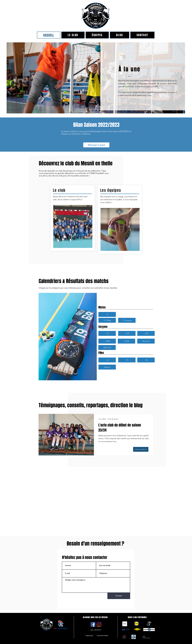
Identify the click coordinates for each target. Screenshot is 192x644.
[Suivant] (181, 78)
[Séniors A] (146, 341)
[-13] (107, 333)
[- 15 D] (127, 333)
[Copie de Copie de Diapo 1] (99, 110)
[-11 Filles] (107, 320)
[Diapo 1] (96, 110)
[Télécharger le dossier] (96, 145)
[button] (107, 314)
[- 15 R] (146, 333)
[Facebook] (93, 624)
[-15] (127, 360)
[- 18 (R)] (107, 341)
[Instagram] (99, 624)
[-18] (146, 360)
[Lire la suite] (141, 449)
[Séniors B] (107, 347)
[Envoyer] (119, 596)
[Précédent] (11, 78)
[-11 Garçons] (127, 320)
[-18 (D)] (126, 341)
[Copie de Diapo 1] (93, 110)
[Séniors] (107, 367)
